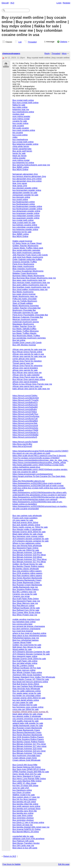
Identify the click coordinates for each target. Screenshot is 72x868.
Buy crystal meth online (23, 100)
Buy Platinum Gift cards (23, 841)
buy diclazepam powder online (26, 211)
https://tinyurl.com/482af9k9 (25, 421)
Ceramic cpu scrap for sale (25, 594)
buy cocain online (20, 123)
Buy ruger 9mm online (22, 815)
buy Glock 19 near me (22, 825)
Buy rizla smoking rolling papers (27, 571)
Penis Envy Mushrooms (23, 264)
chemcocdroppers (11, 53)
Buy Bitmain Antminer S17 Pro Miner (29, 562)
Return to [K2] (10, 856)
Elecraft (5, 3)
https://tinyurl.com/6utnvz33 (25, 405)
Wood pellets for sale (22, 649)
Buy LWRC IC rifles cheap (24, 783)
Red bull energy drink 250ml (25, 522)
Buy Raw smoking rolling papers (27, 576)
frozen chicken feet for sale (25, 705)
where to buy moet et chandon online (29, 633)
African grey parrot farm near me (27, 386)
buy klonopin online (21, 197)
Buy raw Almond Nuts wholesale (27, 546)
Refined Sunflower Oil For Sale (27, 668)
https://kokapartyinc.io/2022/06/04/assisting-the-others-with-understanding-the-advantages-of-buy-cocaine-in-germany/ (40, 494)
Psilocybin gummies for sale (25, 312)
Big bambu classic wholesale (26, 569)
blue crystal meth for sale (24, 222)
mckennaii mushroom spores (26, 322)
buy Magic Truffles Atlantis (24, 333)
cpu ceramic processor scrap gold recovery (32, 719)
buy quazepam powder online (26, 218)
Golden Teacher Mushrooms (25, 246)
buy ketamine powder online (25, 229)
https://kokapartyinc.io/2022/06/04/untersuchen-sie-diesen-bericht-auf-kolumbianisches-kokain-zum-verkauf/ (39, 498)
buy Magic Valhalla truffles (24, 329)
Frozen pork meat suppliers (25, 518)
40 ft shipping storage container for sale (30, 539)
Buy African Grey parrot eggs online (29, 379)
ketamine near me (21, 109)
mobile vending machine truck (26, 619)
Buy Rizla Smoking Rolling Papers (28, 739)
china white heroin (21, 146)
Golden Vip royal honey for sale (27, 645)
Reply (47, 53)
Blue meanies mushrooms (24, 269)
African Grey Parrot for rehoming (27, 366)
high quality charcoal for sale (25, 721)
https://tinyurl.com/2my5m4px (26, 416)
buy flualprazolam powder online (27, 206)
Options (64, 42)
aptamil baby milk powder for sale (28, 723)
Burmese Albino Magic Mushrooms (28, 276)
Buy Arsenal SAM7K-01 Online (26, 829)
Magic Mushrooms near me (25, 296)
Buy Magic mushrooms (23, 292)
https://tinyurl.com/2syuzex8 (25, 426)
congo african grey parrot (24, 359)
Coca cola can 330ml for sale (26, 550)
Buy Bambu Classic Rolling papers (28, 566)
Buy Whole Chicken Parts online (27, 672)
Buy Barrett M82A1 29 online (26, 832)
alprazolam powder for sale (25, 193)
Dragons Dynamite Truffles (25, 262)
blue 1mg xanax (20, 183)
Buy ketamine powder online (25, 144)
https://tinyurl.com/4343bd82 (25, 435)
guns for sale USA (21, 788)
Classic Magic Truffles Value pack (28, 248)
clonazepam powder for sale (25, 195)
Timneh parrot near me (23, 363)
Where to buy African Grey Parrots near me (32, 384)
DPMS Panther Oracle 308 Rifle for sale (31, 772)
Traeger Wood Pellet (22, 642)
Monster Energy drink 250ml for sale (29, 532)
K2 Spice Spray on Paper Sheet (27, 243)
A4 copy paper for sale (23, 520)
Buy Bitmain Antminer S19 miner (27, 749)
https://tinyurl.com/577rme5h (25, 400)
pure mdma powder (21, 116)
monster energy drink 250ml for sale (29, 698)
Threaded (32, 42)
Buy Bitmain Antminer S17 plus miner (29, 746)
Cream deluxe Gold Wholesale (26, 760)
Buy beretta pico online (23, 813)
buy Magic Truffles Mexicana (25, 331)
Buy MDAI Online (20, 169)
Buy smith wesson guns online (26, 806)
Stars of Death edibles (23, 303)
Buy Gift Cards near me (23, 845)
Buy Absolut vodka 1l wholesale (27, 529)
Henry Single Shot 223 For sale (27, 774)
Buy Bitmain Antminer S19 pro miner (29, 751)
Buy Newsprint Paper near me (26, 601)
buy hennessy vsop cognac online (28, 707)
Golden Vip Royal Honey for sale (27, 564)
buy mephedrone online (23, 112)
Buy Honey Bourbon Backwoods (27, 578)
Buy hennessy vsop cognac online (28, 536)
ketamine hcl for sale (22, 232)
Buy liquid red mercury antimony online (30, 682)
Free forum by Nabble (12, 864)
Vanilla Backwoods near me (25, 587)
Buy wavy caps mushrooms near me (29, 280)
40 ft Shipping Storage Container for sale (31, 652)
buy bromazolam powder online (27, 190)
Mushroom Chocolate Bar (24, 310)
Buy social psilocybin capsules (26, 250)
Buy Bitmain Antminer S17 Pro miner (29, 744)
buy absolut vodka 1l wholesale (27, 716)
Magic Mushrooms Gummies (26, 306)
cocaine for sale (20, 121)
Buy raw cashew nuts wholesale (27, 516)
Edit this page (64, 864)
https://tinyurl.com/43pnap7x (25, 432)
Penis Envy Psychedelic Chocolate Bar (30, 315)
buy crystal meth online (23, 142)
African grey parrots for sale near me (29, 349)
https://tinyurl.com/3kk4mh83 (26, 398)
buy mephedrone (20, 139)
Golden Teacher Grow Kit (24, 326)
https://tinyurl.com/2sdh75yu (25, 414)
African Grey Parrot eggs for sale (27, 377)
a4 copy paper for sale (23, 702)
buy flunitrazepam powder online (27, 209)
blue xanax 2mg (20, 186)
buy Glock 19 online (21, 792)
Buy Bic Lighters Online (23, 665)
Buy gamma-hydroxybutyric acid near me (31, 165)
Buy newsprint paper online (25, 656)
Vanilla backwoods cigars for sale (28, 725)
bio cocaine (18, 133)
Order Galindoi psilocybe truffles (27, 259)
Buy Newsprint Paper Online (25, 548)
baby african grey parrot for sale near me (31, 389)
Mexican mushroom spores (25, 319)
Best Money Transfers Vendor (26, 843)
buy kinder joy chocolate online (27, 695)
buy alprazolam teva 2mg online (27, 181)
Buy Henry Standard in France (26, 776)
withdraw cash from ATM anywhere (28, 839)
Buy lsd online (19, 340)
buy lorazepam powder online (26, 213)
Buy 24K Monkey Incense (24, 345)
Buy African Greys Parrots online (27, 352)
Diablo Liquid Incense (22, 241)
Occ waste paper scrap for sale (27, 693)
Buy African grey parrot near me (27, 372)
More (64, 53)
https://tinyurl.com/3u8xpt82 (25, 407)
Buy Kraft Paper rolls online (25, 661)
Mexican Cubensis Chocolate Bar (28, 317)
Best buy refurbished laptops (25, 640)
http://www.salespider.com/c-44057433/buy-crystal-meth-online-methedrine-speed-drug (38, 466)
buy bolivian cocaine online (25, 225)
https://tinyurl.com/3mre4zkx (25, 428)
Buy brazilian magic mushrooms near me (31, 287)
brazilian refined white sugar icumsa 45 (31, 712)
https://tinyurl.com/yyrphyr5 (25, 437)
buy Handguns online (22, 790)
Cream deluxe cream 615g (25, 758)
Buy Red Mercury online (23, 606)
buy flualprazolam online (24, 202)
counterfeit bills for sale (23, 836)
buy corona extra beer (22, 624)
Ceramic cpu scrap (21, 596)
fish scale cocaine (21, 128)
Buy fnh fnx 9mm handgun (24, 799)
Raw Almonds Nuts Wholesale (26, 689)
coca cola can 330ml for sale (25, 709)
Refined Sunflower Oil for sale (26, 608)
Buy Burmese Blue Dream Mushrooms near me (34, 278)
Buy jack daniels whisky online (26, 525)
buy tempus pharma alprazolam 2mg (29, 176)
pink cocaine (18, 126)
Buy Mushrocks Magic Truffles (26, 336)
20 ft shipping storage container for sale (30, 541)
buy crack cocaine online (24, 130)
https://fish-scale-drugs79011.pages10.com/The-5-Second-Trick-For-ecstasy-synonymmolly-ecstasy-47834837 (39, 457)
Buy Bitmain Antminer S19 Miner (27, 557)
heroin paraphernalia (22, 149)
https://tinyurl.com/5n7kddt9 (25, 442)
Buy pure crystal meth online (25, 103)
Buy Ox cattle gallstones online (27, 691)
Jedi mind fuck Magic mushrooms (28, 257)
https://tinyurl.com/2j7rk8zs (25, 412)
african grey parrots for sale (25, 370)
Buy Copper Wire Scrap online (26, 612)
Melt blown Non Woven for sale (27, 647)
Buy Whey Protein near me (25, 615)
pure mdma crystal (21, 119)
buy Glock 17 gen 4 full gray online (28, 822)
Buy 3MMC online (21, 167)
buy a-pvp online (20, 135)
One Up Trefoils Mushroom (25, 301)
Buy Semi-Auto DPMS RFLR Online (29, 769)
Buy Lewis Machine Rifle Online (27, 781)
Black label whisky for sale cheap (28, 534)
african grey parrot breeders (25, 368)
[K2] (12, 3)
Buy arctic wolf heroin (22, 151)
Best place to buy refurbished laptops (29, 636)
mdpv (15, 137)
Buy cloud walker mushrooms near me (30, 289)
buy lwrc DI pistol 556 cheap (25, 785)
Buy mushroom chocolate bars (26, 755)
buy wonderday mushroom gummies (29, 338)
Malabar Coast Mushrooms (25, 273)
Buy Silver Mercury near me (25, 603)
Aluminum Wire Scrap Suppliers (27, 675)
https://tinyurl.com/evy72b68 (25, 430)
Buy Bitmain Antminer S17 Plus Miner (30, 559)
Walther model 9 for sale (24, 795)
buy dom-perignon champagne (26, 629)
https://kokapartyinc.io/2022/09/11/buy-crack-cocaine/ (37, 483)
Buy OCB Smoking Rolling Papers (28, 737)
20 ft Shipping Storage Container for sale (31, 654)
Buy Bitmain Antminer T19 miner (27, 753)
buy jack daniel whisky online (26, 700)
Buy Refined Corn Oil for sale (26, 610)
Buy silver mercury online (24, 670)
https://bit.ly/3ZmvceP (22, 446)
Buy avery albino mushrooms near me (30, 285)
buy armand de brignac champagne (29, 626)
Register (66, 3)
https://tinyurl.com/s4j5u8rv (25, 409)
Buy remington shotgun (23, 818)
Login (59, 3)
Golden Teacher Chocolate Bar (27, 308)
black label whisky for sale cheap (27, 714)
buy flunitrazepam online (24, 204)
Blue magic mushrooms (23, 266)
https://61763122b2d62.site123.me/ (29, 481)
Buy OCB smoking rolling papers (27, 573)
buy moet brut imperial (23, 631)
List (20, 42)
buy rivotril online (20, 199)
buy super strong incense (24, 294)
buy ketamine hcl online (23, 163)
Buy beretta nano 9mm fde (25, 811)
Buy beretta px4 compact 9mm (26, 809)
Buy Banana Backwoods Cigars (27, 580)
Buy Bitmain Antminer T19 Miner (27, 552)
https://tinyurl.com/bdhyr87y (25, 402)
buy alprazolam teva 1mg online (27, 179)
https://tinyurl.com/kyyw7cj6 (25, 419)
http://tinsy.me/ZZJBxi (22, 444)
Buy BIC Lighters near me (24, 592)
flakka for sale (19, 105)
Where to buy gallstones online (27, 543)
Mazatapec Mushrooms (23, 324)
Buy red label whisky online (25, 663)
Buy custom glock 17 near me (26, 797)
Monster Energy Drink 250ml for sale (29, 659)
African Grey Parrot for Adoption (27, 361)
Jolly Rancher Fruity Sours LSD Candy (30, 255)
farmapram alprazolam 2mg (25, 174)
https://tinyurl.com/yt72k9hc (25, 396)
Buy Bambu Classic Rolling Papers (28, 742)
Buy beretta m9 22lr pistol (24, 802)
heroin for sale (19, 153)
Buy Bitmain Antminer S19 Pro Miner (29, 555)
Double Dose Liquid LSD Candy (27, 342)
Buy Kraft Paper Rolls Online (26, 599)
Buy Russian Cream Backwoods (27, 585)
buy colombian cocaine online (26, 227)
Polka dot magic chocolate (24, 299)
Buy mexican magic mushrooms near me (31, 282)
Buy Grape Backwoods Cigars (26, 582)
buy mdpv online (20, 107)
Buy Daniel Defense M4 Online (27, 767)
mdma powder (19, 158)
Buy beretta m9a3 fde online (25, 804)
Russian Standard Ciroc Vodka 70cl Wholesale (34, 677)
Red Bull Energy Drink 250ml (26, 684)
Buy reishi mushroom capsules (26, 252)
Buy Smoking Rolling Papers (25, 589)
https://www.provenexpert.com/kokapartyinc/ (33, 474)
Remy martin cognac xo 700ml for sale (30, 527)
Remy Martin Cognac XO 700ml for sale (31, 679)
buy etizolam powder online (25, 188)
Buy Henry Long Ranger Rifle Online (29, 779)
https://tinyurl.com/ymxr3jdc (25, 423)
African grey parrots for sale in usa (28, 354)
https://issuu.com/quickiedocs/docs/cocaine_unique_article (39, 462)
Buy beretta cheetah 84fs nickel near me (31, 827)
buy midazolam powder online (26, 216)
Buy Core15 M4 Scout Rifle (25, 765)
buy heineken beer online (24, 622)
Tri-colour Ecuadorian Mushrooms (28, 271)
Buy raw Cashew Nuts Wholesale (28, 686)
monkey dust (18, 114)
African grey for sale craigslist (26, 375)
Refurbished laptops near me (26, 638)
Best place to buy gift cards (25, 848)
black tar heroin (19, 156)
